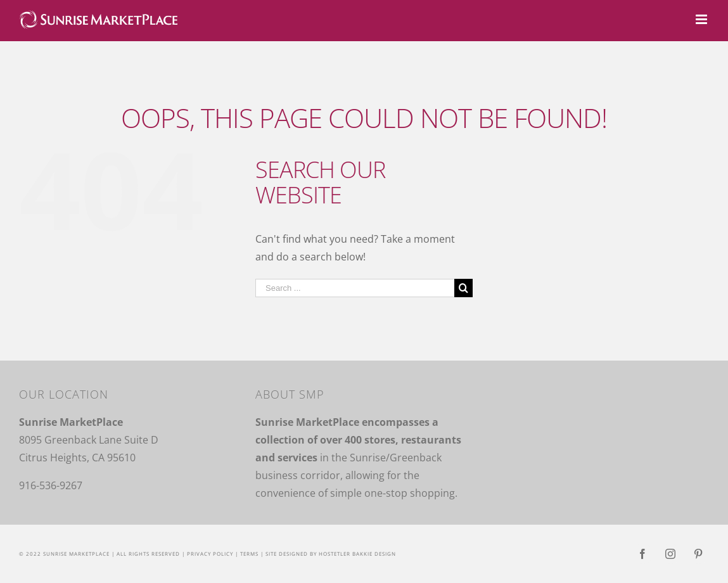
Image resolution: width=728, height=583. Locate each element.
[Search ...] (355, 288)
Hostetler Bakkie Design (357, 554)
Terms (249, 554)
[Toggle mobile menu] (702, 19)
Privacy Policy (210, 554)
